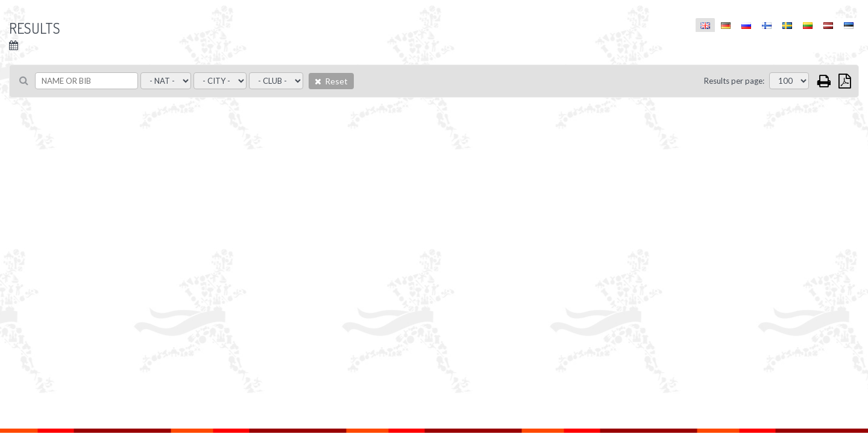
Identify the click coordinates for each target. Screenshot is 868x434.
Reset (331, 81)
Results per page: (734, 81)
